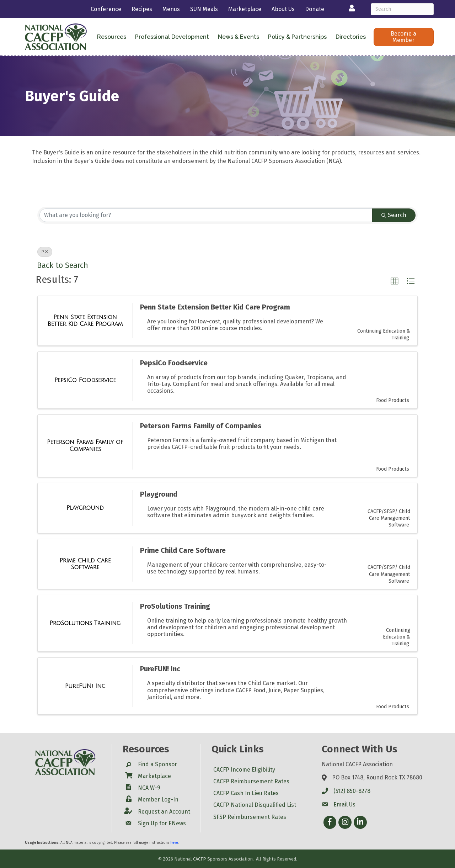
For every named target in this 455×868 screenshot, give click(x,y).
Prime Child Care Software (183, 550)
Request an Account (164, 812)
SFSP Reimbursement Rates (250, 817)
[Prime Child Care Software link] (85, 564)
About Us (283, 9)
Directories (351, 37)
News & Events (239, 37)
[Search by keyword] (206, 215)
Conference (106, 9)
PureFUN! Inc (160, 669)
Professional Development (172, 37)
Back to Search (63, 265)
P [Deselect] (45, 252)
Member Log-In (158, 800)
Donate (315, 9)
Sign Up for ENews (162, 823)
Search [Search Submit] (394, 215)
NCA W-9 (149, 788)
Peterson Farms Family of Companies (201, 426)
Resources (112, 37)
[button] (404, 37)
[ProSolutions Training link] (85, 623)
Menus (171, 9)
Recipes (142, 9)
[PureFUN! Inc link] (85, 686)
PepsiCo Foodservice (174, 363)
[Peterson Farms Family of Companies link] (85, 446)
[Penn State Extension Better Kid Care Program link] (85, 321)
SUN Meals (204, 9)
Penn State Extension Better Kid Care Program (215, 307)
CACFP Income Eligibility (244, 770)
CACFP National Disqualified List (255, 805)
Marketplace (245, 9)
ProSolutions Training (175, 606)
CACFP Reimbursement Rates (251, 781)
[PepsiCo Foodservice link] (85, 380)
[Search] (402, 9)
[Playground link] (85, 508)
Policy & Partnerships (297, 37)
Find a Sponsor (157, 764)
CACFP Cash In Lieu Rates (246, 793)
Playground (159, 494)
